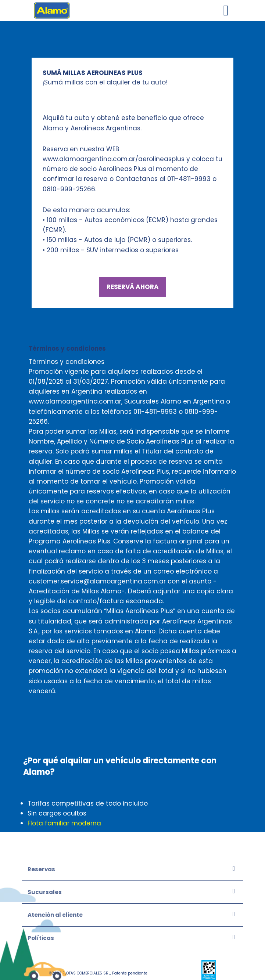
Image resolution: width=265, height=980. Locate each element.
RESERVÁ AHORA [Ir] (133, 287)
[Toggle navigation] (226, 10)
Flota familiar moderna (64, 823)
